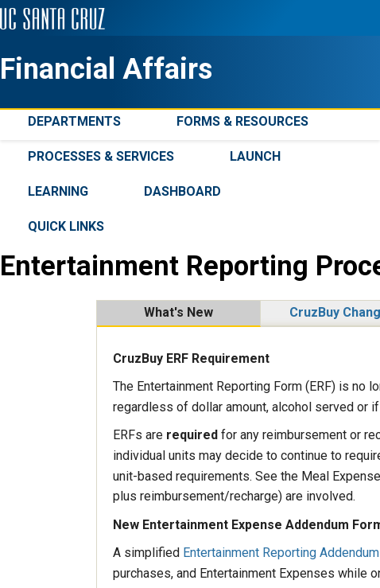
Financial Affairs (106, 69)
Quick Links (66, 226)
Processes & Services (101, 156)
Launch (255, 156)
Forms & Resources (242, 121)
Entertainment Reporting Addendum (281, 553)
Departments (74, 121)
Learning (58, 191)
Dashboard (182, 191)
